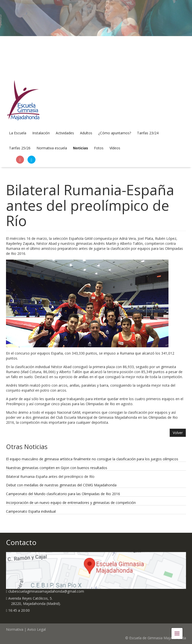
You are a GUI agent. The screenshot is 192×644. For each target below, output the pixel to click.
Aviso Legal (36, 629)
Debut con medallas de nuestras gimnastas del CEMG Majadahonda (61, 485)
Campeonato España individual (31, 511)
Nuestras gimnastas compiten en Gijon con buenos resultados (57, 468)
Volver (178, 433)
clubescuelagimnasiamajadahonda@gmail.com (47, 591)
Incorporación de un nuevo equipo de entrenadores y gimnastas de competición (71, 503)
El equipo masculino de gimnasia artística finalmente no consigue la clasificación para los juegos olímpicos (92, 459)
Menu (178, 631)
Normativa (15, 629)
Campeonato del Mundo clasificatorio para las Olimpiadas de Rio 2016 (63, 494)
